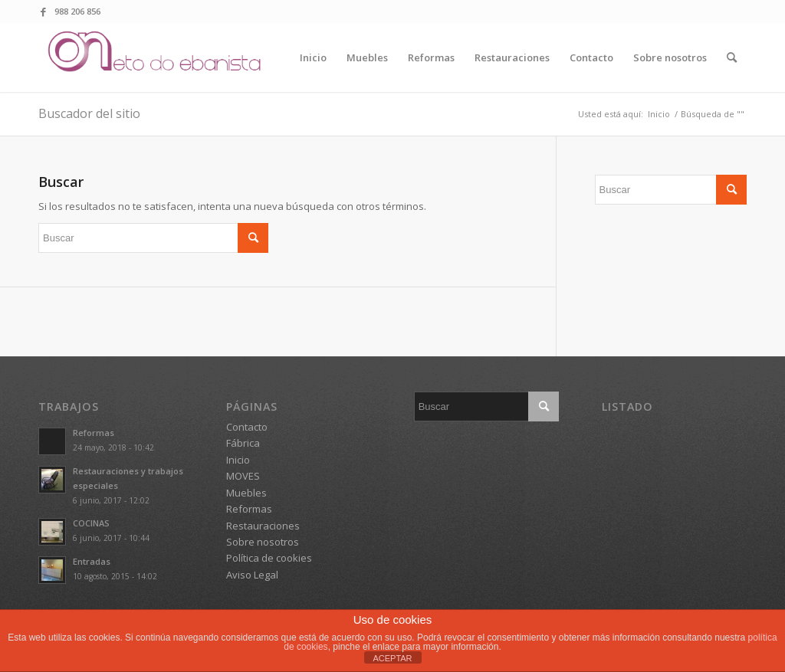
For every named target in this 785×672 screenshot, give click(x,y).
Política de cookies (269, 558)
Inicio (238, 460)
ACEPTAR (392, 658)
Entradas (92, 561)
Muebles (246, 493)
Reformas (94, 433)
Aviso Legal (252, 575)
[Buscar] (732, 57)
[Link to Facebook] (43, 11)
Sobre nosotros (263, 542)
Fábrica (243, 443)
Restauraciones (263, 526)
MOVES (243, 476)
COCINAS (91, 523)
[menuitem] (313, 57)
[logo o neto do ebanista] (156, 57)
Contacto (247, 427)
